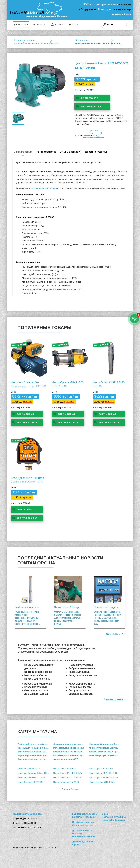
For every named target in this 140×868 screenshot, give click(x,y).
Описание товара (23, 152)
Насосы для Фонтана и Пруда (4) (106, 752)
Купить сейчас (89, 98)
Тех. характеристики (46, 152)
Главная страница (24, 40)
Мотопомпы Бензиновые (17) (68, 748)
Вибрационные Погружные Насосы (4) (71, 752)
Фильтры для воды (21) (66, 759)
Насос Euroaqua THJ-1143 (66, 782)
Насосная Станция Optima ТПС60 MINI (35, 773)
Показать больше (70, 789)
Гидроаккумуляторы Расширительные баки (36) (71, 755)
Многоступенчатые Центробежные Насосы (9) (107, 748)
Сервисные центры (82, 825)
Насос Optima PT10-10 (64, 768)
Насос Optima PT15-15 (29, 768)
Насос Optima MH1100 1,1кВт (103, 773)
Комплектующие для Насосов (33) (107, 755)
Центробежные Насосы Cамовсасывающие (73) (35, 752)
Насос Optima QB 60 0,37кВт (67, 777)
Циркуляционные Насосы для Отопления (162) (35, 755)
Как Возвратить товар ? (85, 814)
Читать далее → (116, 699)
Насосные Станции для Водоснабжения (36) (107, 744)
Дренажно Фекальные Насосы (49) (71, 744)
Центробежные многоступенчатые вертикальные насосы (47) (35, 759)
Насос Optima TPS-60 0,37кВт (104, 777)
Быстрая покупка (91, 106)
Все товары (82, 40)
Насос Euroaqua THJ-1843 (30, 782)
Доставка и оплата (82, 830)
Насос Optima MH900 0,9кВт (31, 777)
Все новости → (117, 634)
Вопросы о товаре (96, 152)
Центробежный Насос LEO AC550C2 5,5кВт (99, 44)
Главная (39, 25)
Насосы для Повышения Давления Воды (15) (35, 748)
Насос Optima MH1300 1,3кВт (68, 773)
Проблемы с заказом (83, 822)
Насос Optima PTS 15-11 (101, 768)
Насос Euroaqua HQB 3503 (102, 782)
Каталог (57, 25)
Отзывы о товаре (70, 152)
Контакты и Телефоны (84, 817)
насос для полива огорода (44, 188)
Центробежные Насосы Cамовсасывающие (38, 44)
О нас (73, 25)
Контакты (21, 25)
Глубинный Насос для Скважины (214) (35, 744)
